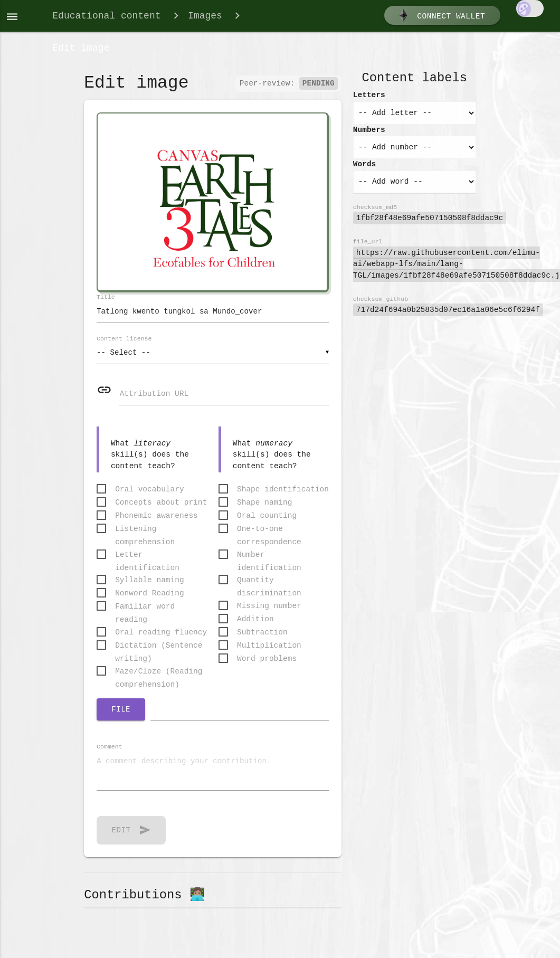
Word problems (267, 665)
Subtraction (262, 638)
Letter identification (147, 561)
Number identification (269, 561)
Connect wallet (441, 17)
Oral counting (267, 521)
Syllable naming (150, 586)
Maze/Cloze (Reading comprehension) (159, 677)
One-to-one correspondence (269, 535)
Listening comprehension (145, 535)
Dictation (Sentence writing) (159, 652)
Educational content (106, 17)
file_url (368, 246)
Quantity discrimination (269, 587)
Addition (255, 625)
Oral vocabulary (150, 495)
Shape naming (264, 508)
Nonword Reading (150, 599)
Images (205, 17)
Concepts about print (161, 508)
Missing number (269, 612)
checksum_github (381, 303)
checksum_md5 (375, 211)
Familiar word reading (145, 613)
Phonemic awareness (156, 521)
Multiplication (269, 651)
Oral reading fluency (161, 638)
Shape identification (283, 495)
